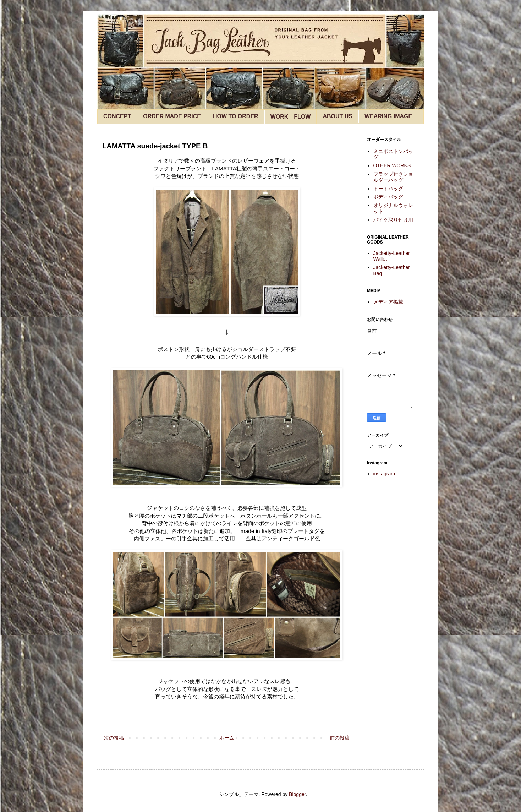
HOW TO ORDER (236, 116)
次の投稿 (114, 738)
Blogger (297, 794)
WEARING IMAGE (388, 116)
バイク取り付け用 (393, 220)
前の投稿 (340, 738)
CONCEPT (117, 116)
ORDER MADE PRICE (172, 116)
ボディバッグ (388, 197)
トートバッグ (388, 189)
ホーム (227, 738)
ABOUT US (338, 116)
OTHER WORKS (392, 165)
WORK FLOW (291, 117)
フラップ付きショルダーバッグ (393, 177)
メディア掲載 (388, 302)
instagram (384, 474)
